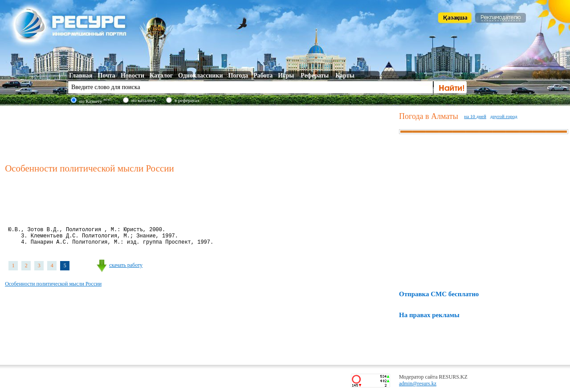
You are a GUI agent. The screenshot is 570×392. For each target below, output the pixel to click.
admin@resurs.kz (418, 384)
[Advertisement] (200, 133)
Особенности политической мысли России (53, 289)
